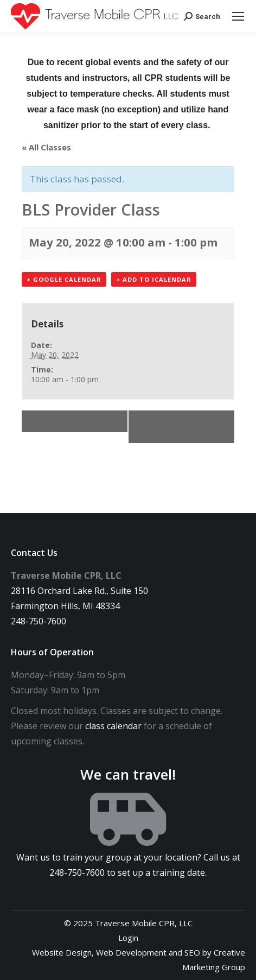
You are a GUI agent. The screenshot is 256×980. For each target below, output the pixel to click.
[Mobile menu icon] (238, 16)
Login (128, 938)
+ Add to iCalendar (154, 279)
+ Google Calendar (64, 279)
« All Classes (46, 147)
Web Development (131, 952)
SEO (192, 952)
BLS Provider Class (74, 421)
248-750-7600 (39, 621)
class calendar (113, 726)
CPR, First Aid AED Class (188, 427)
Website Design (62, 952)
